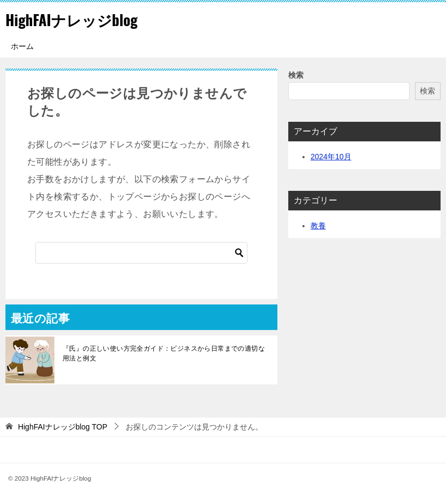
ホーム (22, 46)
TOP (63, 427)
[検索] (141, 253)
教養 (318, 226)
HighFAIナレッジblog (79, 19)
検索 (296, 75)
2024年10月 (331, 157)
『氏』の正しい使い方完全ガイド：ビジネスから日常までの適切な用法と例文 (164, 353)
